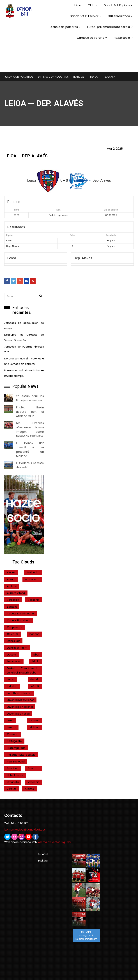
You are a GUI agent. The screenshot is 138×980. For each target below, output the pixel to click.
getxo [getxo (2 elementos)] (11, 679)
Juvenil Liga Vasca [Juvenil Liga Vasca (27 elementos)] (18, 714)
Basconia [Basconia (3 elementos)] (34, 600)
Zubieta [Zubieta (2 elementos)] (29, 789)
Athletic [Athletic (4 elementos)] (12, 586)
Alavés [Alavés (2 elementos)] (11, 572)
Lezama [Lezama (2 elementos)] (34, 721)
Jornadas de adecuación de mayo (24, 326)
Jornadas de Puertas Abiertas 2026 (24, 349)
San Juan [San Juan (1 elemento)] (13, 768)
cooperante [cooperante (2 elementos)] (15, 627)
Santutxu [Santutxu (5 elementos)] (34, 768)
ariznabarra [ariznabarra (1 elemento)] (32, 579)
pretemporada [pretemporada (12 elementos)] (16, 748)
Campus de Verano (91, 38)
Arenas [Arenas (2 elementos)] (11, 579)
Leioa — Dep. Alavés (26, 156)
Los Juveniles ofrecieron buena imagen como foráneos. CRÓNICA (30, 430)
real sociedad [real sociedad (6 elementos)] (16, 762)
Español (43, 854)
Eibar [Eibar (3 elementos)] (36, 655)
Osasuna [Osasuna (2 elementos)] (13, 734)
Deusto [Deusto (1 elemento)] (11, 655)
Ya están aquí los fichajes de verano (30, 398)
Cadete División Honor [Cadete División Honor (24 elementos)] (21, 614)
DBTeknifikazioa (119, 16)
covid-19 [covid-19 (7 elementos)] (12, 634)
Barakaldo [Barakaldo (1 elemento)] (13, 600)
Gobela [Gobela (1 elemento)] (35, 679)
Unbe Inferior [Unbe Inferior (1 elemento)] (15, 775)
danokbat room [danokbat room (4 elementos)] (17, 648)
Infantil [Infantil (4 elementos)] (35, 686)
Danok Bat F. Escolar (84, 16)
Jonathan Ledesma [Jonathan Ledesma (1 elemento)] (19, 693)
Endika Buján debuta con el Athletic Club (30, 412)
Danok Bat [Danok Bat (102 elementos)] (13, 641)
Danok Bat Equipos (117, 5)
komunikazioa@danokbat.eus (25, 830)
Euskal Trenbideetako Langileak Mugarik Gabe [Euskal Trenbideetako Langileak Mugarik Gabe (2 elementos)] (23, 670)
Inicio (77, 5)
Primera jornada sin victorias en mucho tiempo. (24, 373)
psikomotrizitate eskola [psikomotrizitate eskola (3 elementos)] (21, 755)
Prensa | (95, 77)
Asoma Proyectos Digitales (55, 842)
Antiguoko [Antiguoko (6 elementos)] (33, 572)
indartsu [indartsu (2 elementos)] (12, 686)
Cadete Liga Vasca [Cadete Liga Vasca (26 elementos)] (19, 620)
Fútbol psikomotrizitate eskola (109, 27)
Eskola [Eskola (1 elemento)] (36, 661)
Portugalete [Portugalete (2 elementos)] (14, 741)
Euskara (110, 77)
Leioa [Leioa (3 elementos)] (10, 721)
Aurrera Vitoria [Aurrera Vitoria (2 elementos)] (16, 593)
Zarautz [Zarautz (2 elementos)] (12, 789)
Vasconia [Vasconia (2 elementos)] (34, 782)
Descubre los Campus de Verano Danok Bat (24, 337)
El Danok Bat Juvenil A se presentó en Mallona (30, 450)
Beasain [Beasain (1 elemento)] (12, 607)
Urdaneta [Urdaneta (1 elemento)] (13, 782)
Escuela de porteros (64, 27)
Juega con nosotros (19, 77)
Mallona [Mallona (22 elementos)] (34, 727)
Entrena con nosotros (53, 77)
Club (91, 5)
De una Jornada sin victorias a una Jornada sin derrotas (24, 361)
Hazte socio (122, 38)
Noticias (79, 77)
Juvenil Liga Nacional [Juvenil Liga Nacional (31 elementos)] (20, 707)
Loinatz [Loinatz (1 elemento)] (11, 727)
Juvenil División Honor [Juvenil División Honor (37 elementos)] (20, 700)
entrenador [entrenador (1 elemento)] (14, 661)
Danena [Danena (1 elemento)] (34, 634)
